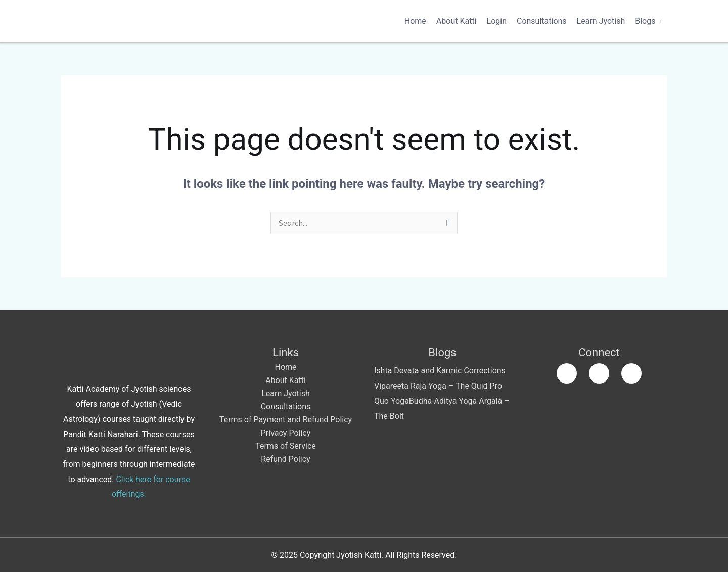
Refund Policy (285, 459)
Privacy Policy (286, 433)
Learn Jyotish (601, 21)
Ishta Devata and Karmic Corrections (440, 371)
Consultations (542, 21)
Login (497, 21)
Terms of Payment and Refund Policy (286, 420)
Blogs (645, 21)
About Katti (457, 21)
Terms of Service (286, 446)
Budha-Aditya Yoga (443, 401)
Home (415, 21)
